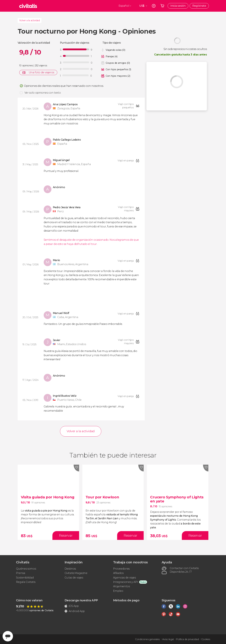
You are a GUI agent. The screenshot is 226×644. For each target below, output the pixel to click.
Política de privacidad (187, 639)
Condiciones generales (147, 639)
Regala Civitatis (26, 582)
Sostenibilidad (25, 578)
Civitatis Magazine (76, 573)
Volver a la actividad (30, 20)
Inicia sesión (178, 6)
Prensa (21, 573)
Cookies (206, 639)
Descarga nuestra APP (81, 600)
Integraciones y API (126, 582)
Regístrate (199, 6)
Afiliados (118, 573)
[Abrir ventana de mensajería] (8, 636)
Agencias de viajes (124, 578)
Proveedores (121, 569)
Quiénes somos (26, 569)
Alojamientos (121, 586)
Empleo (118, 591)
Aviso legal (168, 639)
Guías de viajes (74, 578)
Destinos (70, 569)
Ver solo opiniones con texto (43, 93)
